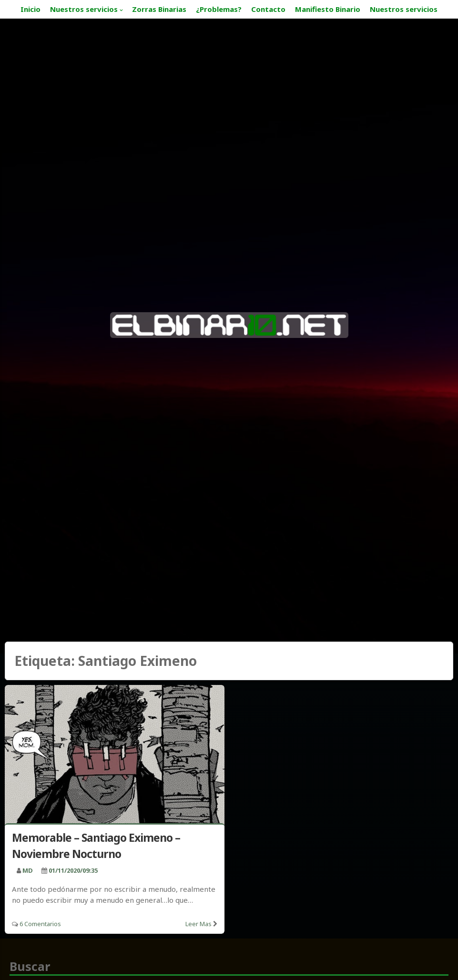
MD (28, 870)
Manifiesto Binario (328, 9)
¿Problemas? (219, 9)
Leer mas (198, 924)
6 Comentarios (40, 924)
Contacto (268, 9)
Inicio (31, 9)
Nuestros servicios (84, 9)
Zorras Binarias (159, 9)
